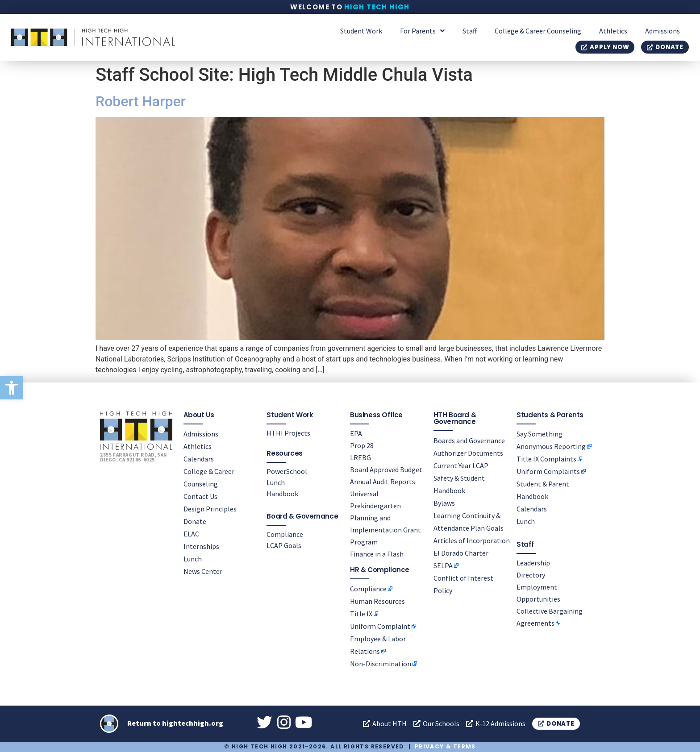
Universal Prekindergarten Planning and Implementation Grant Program (385, 517)
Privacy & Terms (445, 746)
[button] (12, 388)
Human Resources (377, 601)
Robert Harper (141, 101)
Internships (201, 546)
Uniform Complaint (380, 626)
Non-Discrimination (381, 663)
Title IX (361, 613)
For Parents (422, 31)
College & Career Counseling (538, 31)
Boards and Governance (469, 440)
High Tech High (377, 7)
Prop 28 (362, 445)
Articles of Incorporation (472, 540)
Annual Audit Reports (383, 481)
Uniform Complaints (548, 471)
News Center (203, 571)
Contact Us (200, 496)
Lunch (193, 558)
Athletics (613, 31)
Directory (531, 574)
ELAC (191, 533)
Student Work (361, 31)
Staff (470, 31)
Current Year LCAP (461, 465)
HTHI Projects (288, 432)
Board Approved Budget (386, 469)
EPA (356, 433)
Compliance (285, 534)
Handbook (282, 493)
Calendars (199, 458)
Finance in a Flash (377, 553)
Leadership (533, 562)
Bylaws (444, 503)
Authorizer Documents (468, 453)
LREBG (360, 457)
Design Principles (210, 508)
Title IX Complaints (546, 458)
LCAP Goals (284, 545)
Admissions (662, 31)
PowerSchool (287, 471)
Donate (195, 521)
